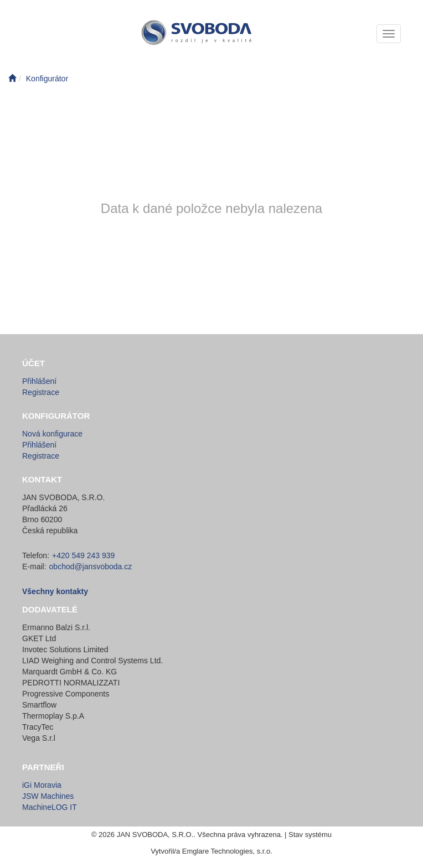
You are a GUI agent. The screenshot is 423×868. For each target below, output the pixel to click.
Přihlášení (39, 381)
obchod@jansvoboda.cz (91, 566)
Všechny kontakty (55, 591)
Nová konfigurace (52, 434)
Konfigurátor (47, 79)
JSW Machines (48, 796)
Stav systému (310, 835)
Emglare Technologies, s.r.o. (227, 851)
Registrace (41, 392)
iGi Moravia (42, 785)
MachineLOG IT (50, 807)
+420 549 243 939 (83, 555)
